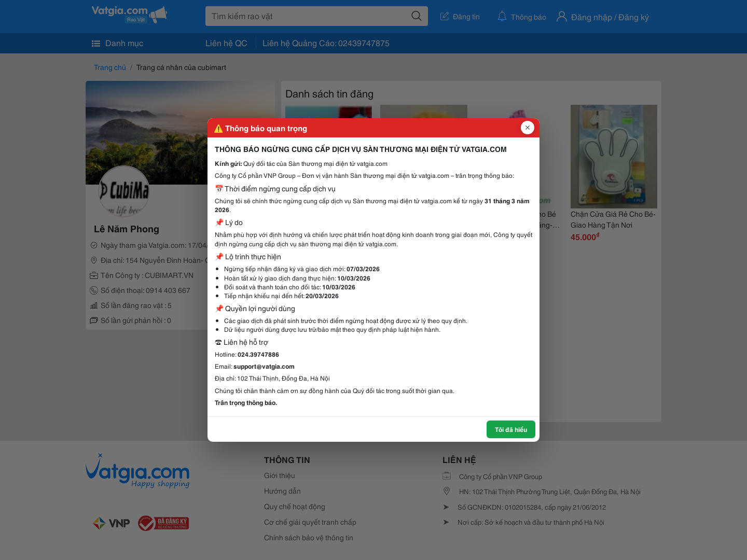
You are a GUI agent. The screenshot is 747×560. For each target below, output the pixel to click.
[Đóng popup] (528, 128)
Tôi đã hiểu (511, 429)
